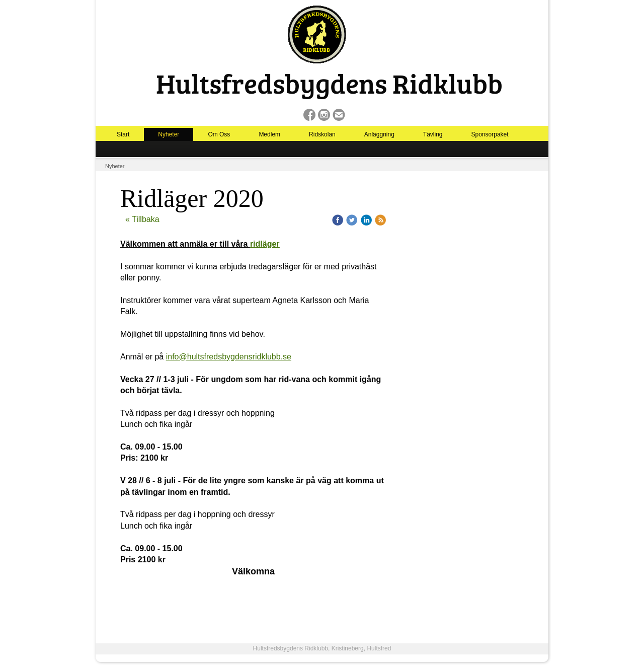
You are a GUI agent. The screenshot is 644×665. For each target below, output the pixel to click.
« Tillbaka (142, 219)
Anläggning (379, 134)
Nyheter (169, 134)
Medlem (269, 134)
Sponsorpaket (490, 134)
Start (123, 134)
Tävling (433, 134)
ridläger (265, 244)
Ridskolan (322, 134)
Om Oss (219, 134)
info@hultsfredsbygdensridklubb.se (229, 357)
